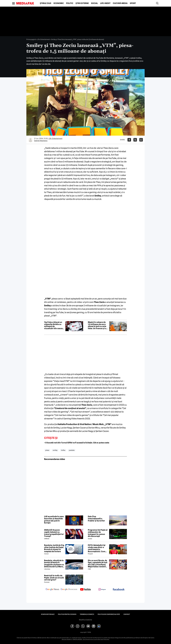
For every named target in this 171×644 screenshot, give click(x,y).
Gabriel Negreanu (41, 141)
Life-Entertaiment (43, 39)
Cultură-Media (120, 3)
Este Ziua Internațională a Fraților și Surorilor (96, 519)
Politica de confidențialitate (109, 614)
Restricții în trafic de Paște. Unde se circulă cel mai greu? (54, 578)
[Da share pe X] (135, 140)
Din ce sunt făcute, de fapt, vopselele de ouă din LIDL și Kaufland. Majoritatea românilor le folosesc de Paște (98, 564)
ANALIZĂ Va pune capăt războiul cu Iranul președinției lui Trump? (54, 533)
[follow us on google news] (52, 590)
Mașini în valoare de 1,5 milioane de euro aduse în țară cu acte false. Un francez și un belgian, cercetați (98, 325)
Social (94, 3)
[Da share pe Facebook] (129, 140)
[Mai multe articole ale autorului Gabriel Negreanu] (31, 140)
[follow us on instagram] (102, 590)
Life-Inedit (105, 3)
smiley (55, 450)
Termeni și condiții (87, 614)
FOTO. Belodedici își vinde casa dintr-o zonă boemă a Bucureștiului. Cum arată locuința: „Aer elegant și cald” (97, 548)
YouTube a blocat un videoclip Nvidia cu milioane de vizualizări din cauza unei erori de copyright (53, 325)
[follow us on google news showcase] (69, 590)
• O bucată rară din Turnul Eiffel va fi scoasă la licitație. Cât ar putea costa (77, 443)
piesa (47, 450)
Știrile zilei (46, 3)
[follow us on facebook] (119, 590)
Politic (70, 3)
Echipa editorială (48, 614)
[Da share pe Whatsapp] (141, 140)
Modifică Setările (85, 620)
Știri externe (82, 3)
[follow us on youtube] (85, 590)
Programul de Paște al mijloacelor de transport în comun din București (98, 533)
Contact (127, 614)
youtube (72, 450)
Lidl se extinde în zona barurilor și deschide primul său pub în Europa (54, 520)
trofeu (63, 450)
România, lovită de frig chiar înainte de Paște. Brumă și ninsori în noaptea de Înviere (54, 548)
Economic (59, 3)
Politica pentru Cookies (67, 614)
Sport (133, 3)
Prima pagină (31, 39)
